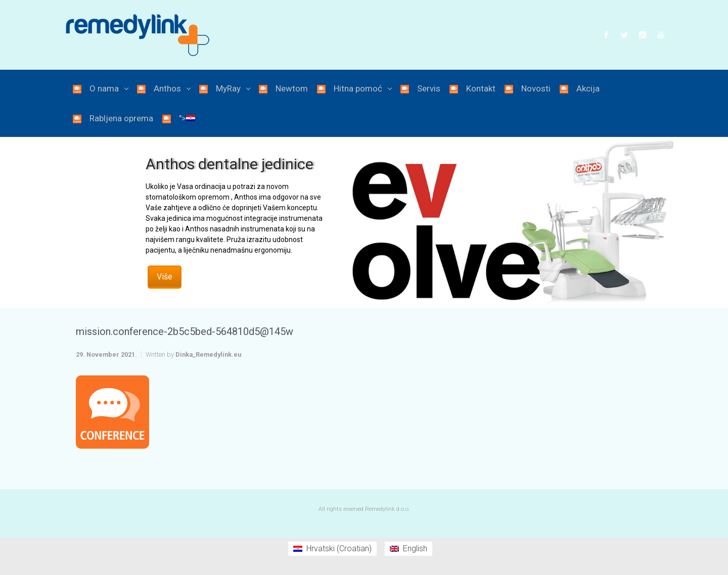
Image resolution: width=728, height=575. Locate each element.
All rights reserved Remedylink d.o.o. (364, 509)
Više (165, 276)
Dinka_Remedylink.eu (208, 354)
